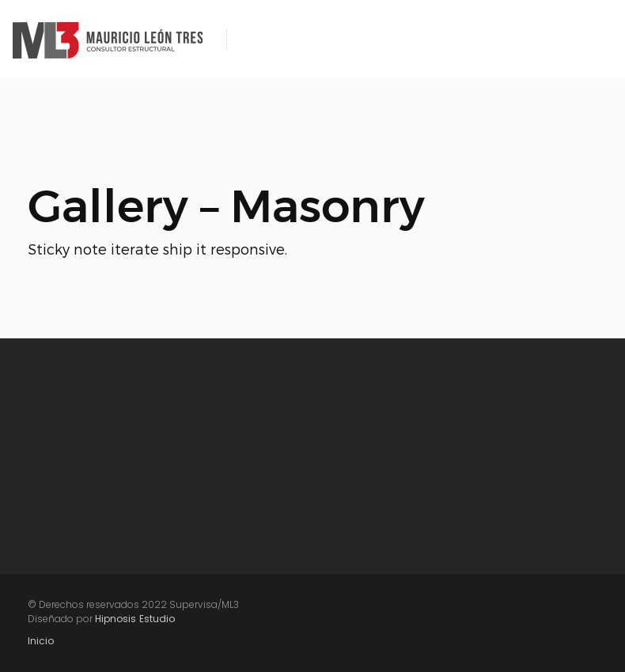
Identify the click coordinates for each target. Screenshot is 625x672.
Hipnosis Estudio (135, 619)
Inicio (41, 641)
